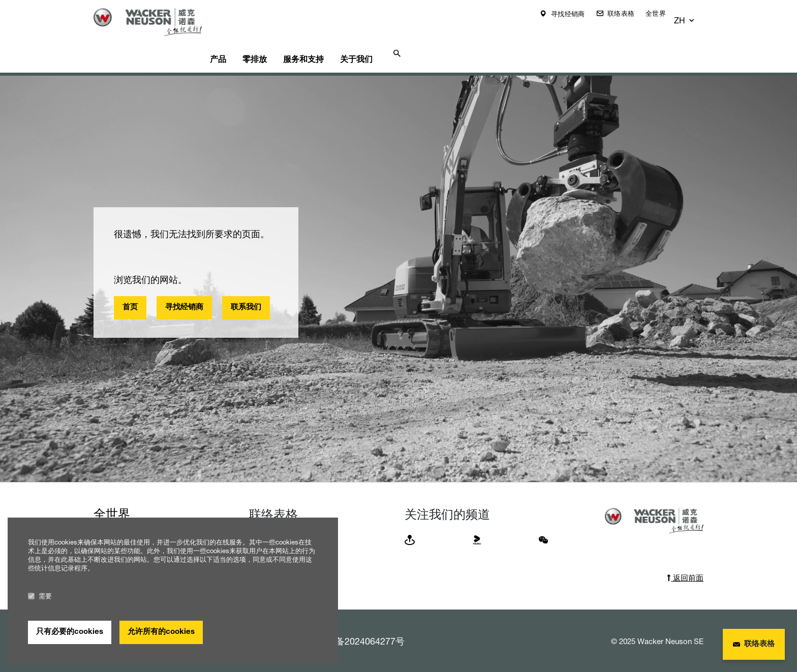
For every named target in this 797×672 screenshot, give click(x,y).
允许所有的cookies (161, 632)
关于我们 (401, 39)
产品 (238, 39)
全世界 (663, 13)
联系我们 (246, 290)
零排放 (283, 39)
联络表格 (628, 13)
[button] (694, 14)
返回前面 (685, 560)
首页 (130, 290)
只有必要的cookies (70, 632)
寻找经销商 (575, 14)
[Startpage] (156, 22)
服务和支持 (340, 39)
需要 (40, 596)
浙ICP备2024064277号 (358, 623)
